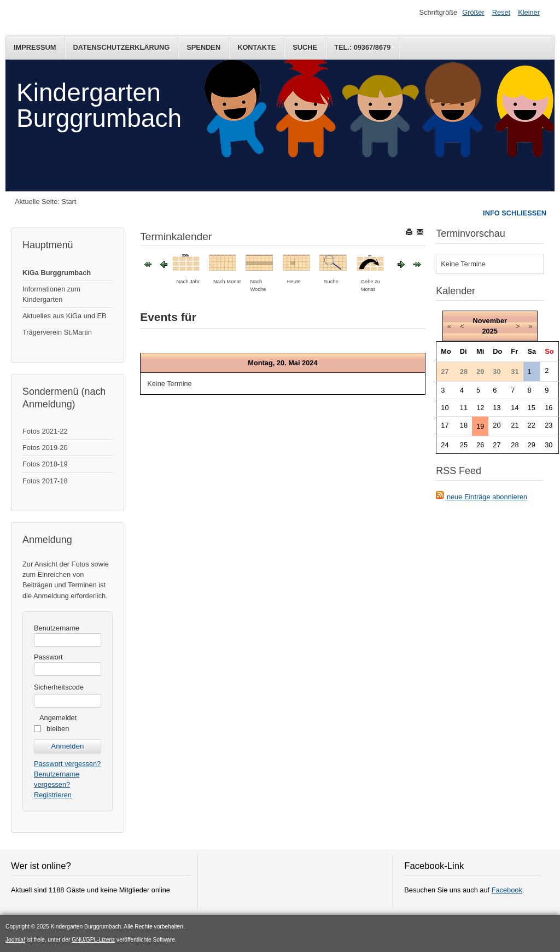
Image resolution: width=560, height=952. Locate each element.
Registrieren (53, 795)
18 (464, 425)
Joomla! (15, 940)
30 (549, 445)
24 (445, 445)
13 (497, 408)
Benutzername (57, 628)
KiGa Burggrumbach (57, 273)
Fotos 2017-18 (45, 481)
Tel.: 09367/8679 (362, 47)
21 (515, 425)
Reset (501, 12)
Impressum (35, 47)
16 (549, 408)
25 (464, 445)
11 (464, 408)
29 (532, 445)
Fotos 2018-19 (45, 464)
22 (532, 425)
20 (497, 425)
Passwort (48, 657)
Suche (305, 47)
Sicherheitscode (59, 687)
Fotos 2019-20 (45, 448)
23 (549, 425)
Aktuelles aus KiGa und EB (65, 316)
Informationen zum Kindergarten (51, 294)
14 (515, 408)
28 (515, 445)
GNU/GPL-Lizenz (93, 940)
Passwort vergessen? (67, 764)
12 (480, 408)
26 (480, 445)
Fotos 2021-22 (45, 431)
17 (445, 425)
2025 (489, 331)
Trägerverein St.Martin (57, 332)
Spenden (203, 47)
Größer (473, 12)
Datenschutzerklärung (122, 47)
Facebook (507, 890)
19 (480, 426)
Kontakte (256, 47)
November (490, 321)
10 (445, 408)
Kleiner (529, 12)
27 (497, 445)
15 (532, 408)
